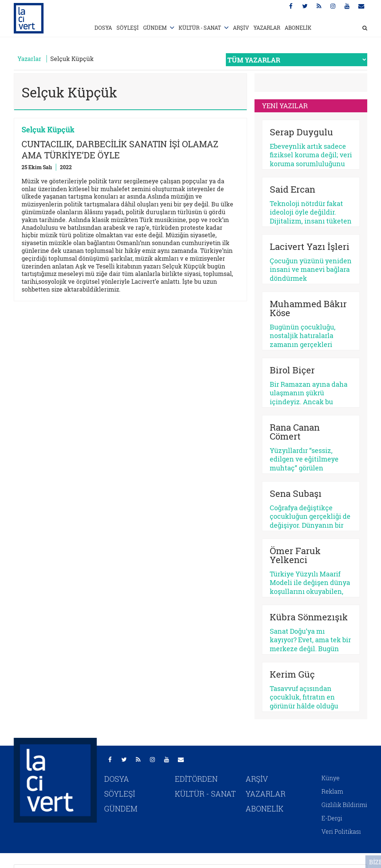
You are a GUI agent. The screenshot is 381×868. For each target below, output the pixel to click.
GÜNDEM (155, 28)
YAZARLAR (267, 28)
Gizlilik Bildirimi (344, 805)
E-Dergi (332, 818)
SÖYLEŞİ (128, 28)
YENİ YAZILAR (285, 106)
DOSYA (103, 28)
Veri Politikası (341, 831)
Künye (331, 778)
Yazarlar (29, 59)
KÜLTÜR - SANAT (200, 28)
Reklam (332, 791)
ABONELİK (298, 28)
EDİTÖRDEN (196, 779)
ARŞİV (241, 28)
